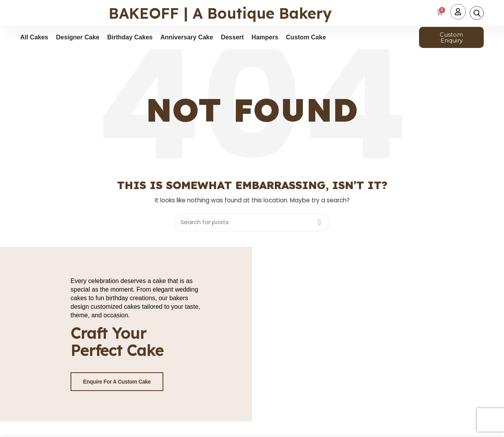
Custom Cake (306, 37)
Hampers (265, 37)
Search (320, 222)
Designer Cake (78, 37)
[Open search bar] (477, 13)
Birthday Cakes (130, 37)
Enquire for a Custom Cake (117, 381)
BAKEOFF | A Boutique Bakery (220, 13)
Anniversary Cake (187, 37)
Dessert (233, 37)
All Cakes (34, 37)
